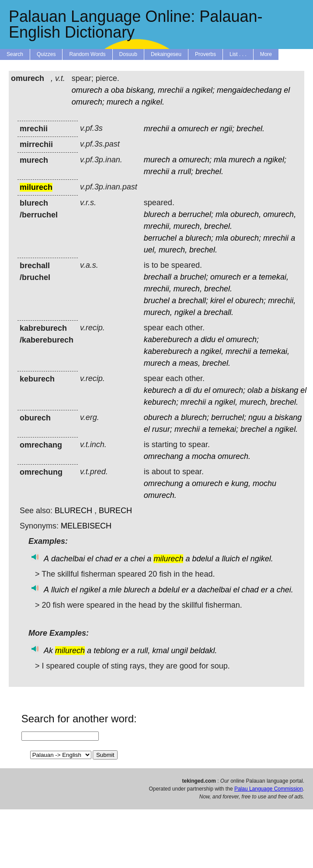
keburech (160, 390)
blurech (157, 214)
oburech (158, 417)
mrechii (170, 90)
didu (208, 339)
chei (137, 559)
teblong (106, 651)
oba (118, 90)
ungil (179, 651)
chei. (285, 590)
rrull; (186, 171)
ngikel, (212, 351)
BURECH (115, 511)
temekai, (274, 277)
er (214, 129)
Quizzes (46, 54)
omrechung (163, 483)
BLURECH (73, 511)
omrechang (163, 456)
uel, (150, 250)
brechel (253, 429)
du (198, 390)
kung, (241, 483)
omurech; (88, 102)
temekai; (223, 429)
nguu (257, 417)
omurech (87, 90)
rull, (144, 651)
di (188, 390)
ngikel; (203, 90)
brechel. (250, 129)
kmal (160, 651)
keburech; (161, 402)
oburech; (246, 238)
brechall (158, 277)
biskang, (141, 90)
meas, (190, 363)
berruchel (160, 238)
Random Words (87, 54)
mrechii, (158, 226)
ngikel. (153, 102)
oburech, (246, 214)
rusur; (162, 429)
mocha (204, 456)
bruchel (157, 301)
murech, (188, 226)
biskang (285, 390)
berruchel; (196, 214)
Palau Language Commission (269, 789)
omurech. (234, 456)
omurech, (280, 214)
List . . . (238, 54)
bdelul (202, 559)
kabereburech (168, 339)
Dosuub (128, 54)
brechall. (219, 312)
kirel (217, 301)
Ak (48, 651)
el (287, 90)
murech (120, 102)
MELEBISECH (86, 526)
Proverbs (205, 54)
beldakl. (203, 651)
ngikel (185, 312)
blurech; (199, 238)
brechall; (193, 301)
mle (115, 590)
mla (220, 160)
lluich (231, 559)
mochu (264, 483)
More (266, 54)
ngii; (227, 129)
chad (104, 559)
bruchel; (194, 277)
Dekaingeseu (166, 54)
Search (15, 54)
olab (255, 390)
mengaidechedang (249, 90)
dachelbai (68, 559)
